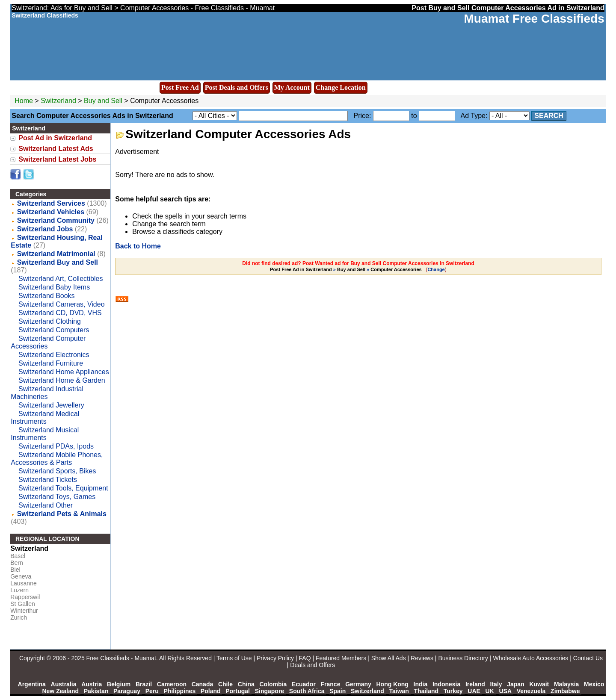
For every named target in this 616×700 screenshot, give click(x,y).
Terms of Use (234, 658)
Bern (17, 563)
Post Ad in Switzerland (55, 138)
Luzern (19, 590)
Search (549, 116)
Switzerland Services (51, 203)
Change (436, 269)
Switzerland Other (46, 505)
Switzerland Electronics (54, 355)
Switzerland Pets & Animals (62, 514)
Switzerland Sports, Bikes (57, 471)
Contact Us (588, 658)
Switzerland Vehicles (51, 212)
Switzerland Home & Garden (62, 380)
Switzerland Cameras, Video (62, 304)
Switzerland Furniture (51, 363)
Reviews (422, 658)
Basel (18, 556)
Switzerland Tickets (48, 480)
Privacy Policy (275, 658)
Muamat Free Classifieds (534, 19)
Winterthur (24, 611)
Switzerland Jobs (45, 229)
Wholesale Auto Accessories (531, 658)
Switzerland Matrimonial (56, 254)
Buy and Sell (103, 101)
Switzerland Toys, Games (57, 497)
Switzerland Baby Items (54, 287)
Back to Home (138, 246)
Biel (15, 570)
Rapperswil (25, 597)
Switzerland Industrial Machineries (47, 393)
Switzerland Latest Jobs (57, 159)
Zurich (19, 617)
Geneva (21, 576)
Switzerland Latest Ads (56, 149)
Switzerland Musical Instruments (45, 434)
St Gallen (23, 604)
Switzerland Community (56, 220)
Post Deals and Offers (237, 87)
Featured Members (341, 658)
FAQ (305, 658)
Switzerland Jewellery (51, 405)
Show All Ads (389, 658)
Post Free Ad (180, 87)
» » (346, 269)
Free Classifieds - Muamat (121, 658)
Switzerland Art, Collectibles (61, 279)
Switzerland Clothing (50, 321)
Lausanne (24, 583)
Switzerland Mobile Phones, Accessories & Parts (57, 459)
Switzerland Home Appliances (64, 372)
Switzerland (58, 101)
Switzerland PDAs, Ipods (56, 446)
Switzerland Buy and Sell (58, 262)
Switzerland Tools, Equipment (63, 488)
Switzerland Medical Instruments (45, 418)
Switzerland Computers (54, 330)
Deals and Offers (312, 665)
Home (24, 101)
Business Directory (463, 658)
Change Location (341, 87)
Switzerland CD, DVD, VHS (60, 313)
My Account (292, 87)
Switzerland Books (47, 296)
